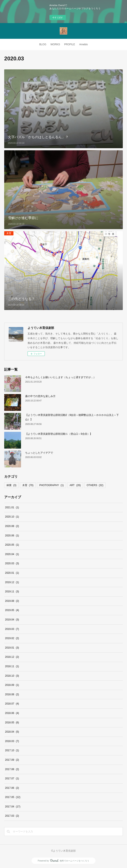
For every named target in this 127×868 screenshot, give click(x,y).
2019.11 (12, 592)
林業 (11, 485)
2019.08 (12, 601)
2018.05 (12, 723)
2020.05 (12, 545)
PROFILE (69, 44)
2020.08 (12, 526)
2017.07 (12, 778)
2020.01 (12, 573)
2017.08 (12, 769)
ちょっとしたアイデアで (39, 453)
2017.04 (13, 807)
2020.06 (12, 536)
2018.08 (12, 694)
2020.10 (12, 517)
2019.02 (12, 638)
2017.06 (12, 788)
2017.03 (12, 816)
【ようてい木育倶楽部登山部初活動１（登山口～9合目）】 (59, 434)
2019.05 (12, 610)
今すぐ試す (58, 18)
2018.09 (12, 685)
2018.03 (12, 741)
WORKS (55, 44)
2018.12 (12, 657)
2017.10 (12, 750)
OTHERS (95, 485)
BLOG (43, 44)
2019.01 (12, 648)
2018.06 (12, 713)
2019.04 (12, 620)
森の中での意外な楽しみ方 (40, 396)
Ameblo (84, 44)
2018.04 (12, 732)
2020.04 (12, 554)
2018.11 (12, 666)
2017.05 (13, 797)
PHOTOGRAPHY (52, 485)
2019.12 (12, 582)
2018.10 (12, 676)
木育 (9, 233)
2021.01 (12, 507)
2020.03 (12, 563)
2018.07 (12, 704)
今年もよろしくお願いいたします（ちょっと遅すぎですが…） (61, 377)
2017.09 (12, 760)
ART (75, 485)
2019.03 (12, 629)
